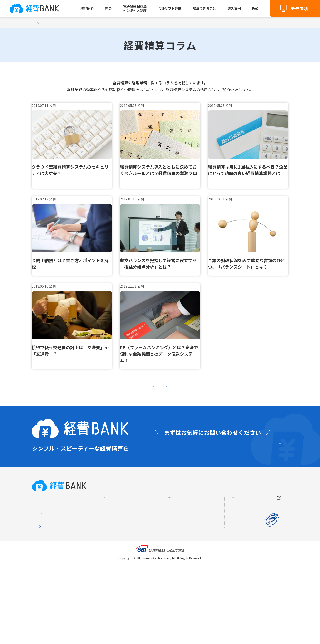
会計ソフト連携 (170, 8)
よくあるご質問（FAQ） (189, 545)
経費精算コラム (181, 564)
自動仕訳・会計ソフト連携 (64, 571)
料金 (108, 8)
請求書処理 (53, 579)
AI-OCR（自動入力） (60, 562)
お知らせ (176, 555)
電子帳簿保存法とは (121, 555)
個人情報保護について (251, 555)
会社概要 (240, 536)
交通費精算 (53, 545)
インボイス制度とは (121, 564)
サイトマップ (244, 545)
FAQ (255, 8)
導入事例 (234, 8)
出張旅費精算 (54, 554)
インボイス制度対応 (59, 596)
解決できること (204, 8)
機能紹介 (87, 8)
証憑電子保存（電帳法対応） (66, 588)
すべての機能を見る (58, 605)
